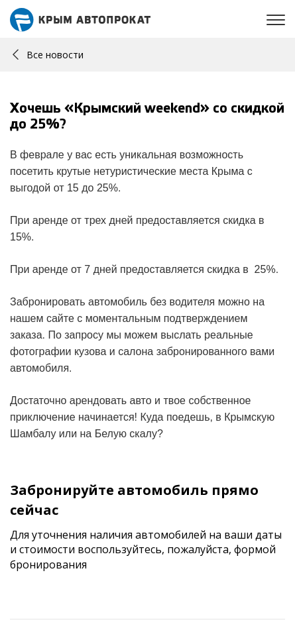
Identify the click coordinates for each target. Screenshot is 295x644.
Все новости (48, 55)
